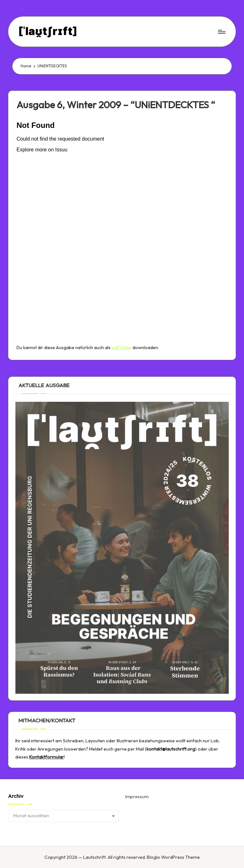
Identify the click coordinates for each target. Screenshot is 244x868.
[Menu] (221, 31)
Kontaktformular (47, 757)
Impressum (137, 797)
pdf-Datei (122, 348)
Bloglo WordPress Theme (173, 857)
